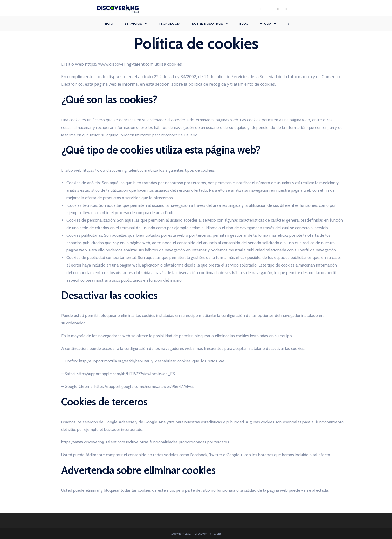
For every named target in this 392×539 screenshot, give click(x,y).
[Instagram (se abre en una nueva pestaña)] (270, 9)
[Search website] (288, 24)
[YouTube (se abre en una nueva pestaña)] (286, 9)
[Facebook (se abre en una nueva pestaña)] (262, 9)
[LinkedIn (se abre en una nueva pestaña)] (278, 9)
